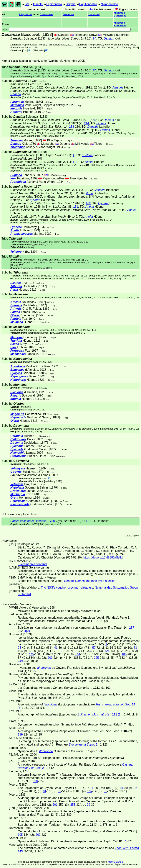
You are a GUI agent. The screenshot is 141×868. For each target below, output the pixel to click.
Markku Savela (115, 862)
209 (50, 658)
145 (31, 654)
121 (107, 651)
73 (135, 648)
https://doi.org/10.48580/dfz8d (103, 557)
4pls (27, 631)
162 (88, 203)
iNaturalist (39, 50)
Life (27, 4)
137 (90, 791)
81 (45, 791)
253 (73, 805)
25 (19, 648)
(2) (64, 203)
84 (95, 39)
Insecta (38, 4)
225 (96, 658)
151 (76, 207)
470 (88, 521)
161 (78, 654)
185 (124, 654)
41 (56, 648)
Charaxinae (46, 14)
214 (87, 123)
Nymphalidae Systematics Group (116, 588)
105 (61, 651)
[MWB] (35, 524)
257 (132, 628)
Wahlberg (126, 47)
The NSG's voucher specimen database (67, 588)
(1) (51, 76)
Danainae (68, 14)
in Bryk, (57, 207)
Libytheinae (26, 14)
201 (55, 805)
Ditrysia (70, 4)
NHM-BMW (40, 478)
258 (72, 127)
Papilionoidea (88, 4)
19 (135, 788)
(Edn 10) (70, 521)
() (94, 14)
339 (35, 781)
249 (20, 661)
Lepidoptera (54, 4)
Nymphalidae (109, 4)
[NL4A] (111, 47)
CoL (25, 50)
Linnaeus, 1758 (33, 521)
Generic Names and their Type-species (90, 581)
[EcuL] (43, 262)
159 (20, 734)
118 (75, 162)
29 (89, 805)
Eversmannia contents (32, 564)
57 (94, 648)
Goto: (66, 30)
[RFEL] (42, 45)
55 (105, 791)
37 (59, 791)
